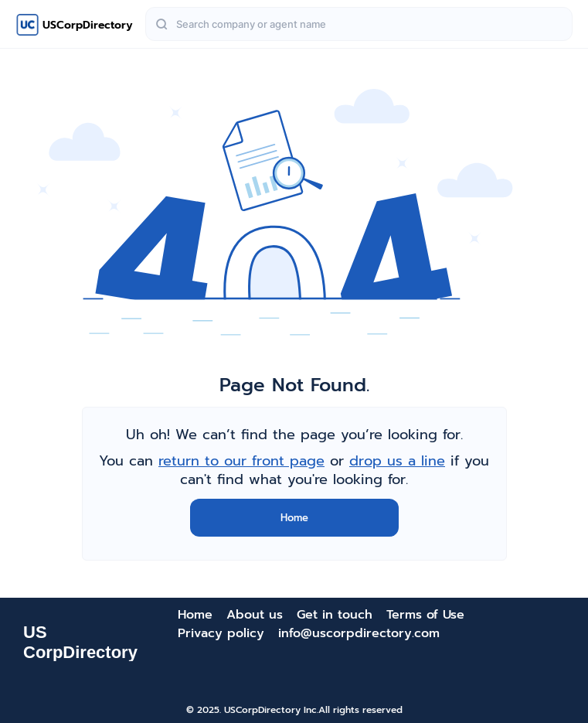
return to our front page (241, 461)
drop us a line (397, 461)
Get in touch (335, 615)
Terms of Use (425, 615)
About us (255, 615)
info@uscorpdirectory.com (359, 633)
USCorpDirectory (88, 25)
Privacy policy (221, 633)
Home (294, 518)
